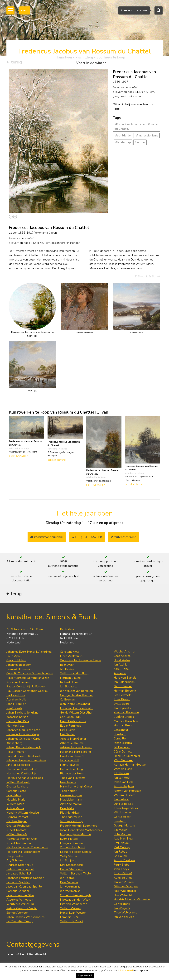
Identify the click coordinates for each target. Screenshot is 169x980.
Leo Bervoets (123, 696)
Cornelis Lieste (16, 792)
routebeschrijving (124, 537)
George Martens (125, 826)
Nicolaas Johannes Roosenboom (27, 848)
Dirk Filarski (68, 731)
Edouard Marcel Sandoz (76, 852)
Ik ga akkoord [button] (85, 975)
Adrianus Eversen (18, 683)
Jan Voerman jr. (70, 887)
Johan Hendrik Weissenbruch (25, 918)
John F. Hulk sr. (16, 705)
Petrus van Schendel (20, 870)
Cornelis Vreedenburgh (75, 896)
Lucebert (120, 822)
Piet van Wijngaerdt (73, 905)
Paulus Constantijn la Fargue (26, 687)
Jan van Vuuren (124, 883)
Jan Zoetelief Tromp (20, 922)
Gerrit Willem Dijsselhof (76, 713)
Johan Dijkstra (123, 743)
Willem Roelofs (17, 835)
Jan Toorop (67, 879)
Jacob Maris (14, 796)
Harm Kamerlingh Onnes (76, 787)
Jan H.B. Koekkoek (18, 765)
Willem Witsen (70, 909)
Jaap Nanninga (123, 839)
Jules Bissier (122, 700)
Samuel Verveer (17, 913)
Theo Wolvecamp (126, 913)
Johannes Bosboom (19, 665)
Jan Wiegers (122, 909)
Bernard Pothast (17, 818)
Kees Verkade (69, 883)
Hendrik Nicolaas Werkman (132, 900)
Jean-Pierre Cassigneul (75, 705)
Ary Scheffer (15, 861)
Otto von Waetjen (126, 887)
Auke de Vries (123, 878)
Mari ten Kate (15, 726)
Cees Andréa (122, 657)
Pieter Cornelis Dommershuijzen (28, 678)
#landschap (123, 142)
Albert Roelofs (16, 831)
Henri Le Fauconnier (127, 757)
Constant (120, 735)
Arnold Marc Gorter (73, 739)
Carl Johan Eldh (70, 718)
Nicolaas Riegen (17, 822)
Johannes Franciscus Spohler (25, 879)
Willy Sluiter (69, 857)
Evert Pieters (69, 839)
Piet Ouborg (122, 848)
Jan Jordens (121, 800)
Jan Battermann (124, 683)
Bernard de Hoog (72, 770)
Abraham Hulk (16, 700)
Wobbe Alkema (124, 652)
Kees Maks (67, 809)
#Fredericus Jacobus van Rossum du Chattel (136, 127)
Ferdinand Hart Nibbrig (76, 752)
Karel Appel (122, 670)
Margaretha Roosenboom (23, 852)
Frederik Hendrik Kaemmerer (79, 826)
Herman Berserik (125, 691)
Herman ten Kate (18, 722)
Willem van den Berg (74, 674)
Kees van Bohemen (126, 713)
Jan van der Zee (124, 917)
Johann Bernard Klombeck (24, 748)
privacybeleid (125, 970)
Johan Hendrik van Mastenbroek (81, 831)
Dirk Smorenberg (71, 865)
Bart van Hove (16, 696)
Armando (120, 674)
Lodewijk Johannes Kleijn (23, 735)
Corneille (120, 739)
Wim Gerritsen (124, 761)
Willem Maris (15, 805)
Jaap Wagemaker (125, 891)
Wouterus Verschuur (20, 905)
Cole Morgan (122, 835)
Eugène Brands (124, 717)
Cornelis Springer (18, 892)
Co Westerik (122, 904)
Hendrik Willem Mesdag (23, 813)
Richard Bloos (69, 683)
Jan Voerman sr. (70, 892)
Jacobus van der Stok (20, 896)
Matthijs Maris (16, 800)
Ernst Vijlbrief (123, 874)
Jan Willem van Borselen (76, 691)
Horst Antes (122, 661)
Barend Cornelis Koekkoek (24, 757)
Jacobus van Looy (71, 822)
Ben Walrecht (123, 896)
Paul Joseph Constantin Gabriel (27, 691)
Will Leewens (123, 813)
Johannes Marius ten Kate (23, 731)
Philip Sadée (15, 857)
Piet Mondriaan (70, 813)
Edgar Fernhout (71, 726)
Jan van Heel (122, 778)
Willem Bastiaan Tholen (76, 874)
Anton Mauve (15, 809)
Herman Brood (123, 726)
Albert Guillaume (72, 744)
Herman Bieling (70, 678)
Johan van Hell (70, 761)
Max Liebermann (71, 800)
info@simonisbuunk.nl (47, 537)
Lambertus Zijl (70, 918)
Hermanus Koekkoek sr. (22, 770)
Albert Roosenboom (20, 844)
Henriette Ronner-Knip (22, 839)
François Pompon (71, 844)
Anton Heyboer (124, 787)
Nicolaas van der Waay (75, 900)
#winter (140, 142)
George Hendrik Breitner (77, 696)
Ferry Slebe (122, 865)
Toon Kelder (68, 792)
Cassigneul (121, 730)
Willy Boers (122, 704)
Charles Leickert (17, 787)
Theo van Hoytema (73, 778)
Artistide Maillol (71, 805)
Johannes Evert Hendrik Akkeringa (29, 652)
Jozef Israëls (14, 709)
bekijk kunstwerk (18, 456)
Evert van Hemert (72, 757)
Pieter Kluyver (16, 752)
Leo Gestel (67, 735)
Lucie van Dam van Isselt (76, 709)
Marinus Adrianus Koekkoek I (25, 778)
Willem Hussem (125, 796)
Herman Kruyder (71, 796)
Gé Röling (120, 857)
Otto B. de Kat (123, 804)
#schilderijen (124, 136)
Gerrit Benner (123, 687)
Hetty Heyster (70, 765)
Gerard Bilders (16, 661)
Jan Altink (120, 665)
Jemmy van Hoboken (127, 791)
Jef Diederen (122, 748)
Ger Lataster (122, 817)
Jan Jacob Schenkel (19, 874)
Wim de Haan (123, 770)
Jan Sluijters (68, 861)
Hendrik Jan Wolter (73, 913)
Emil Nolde (121, 844)
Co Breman (67, 700)
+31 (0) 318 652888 (87, 537)
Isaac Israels (68, 783)
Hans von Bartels (125, 678)
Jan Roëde (120, 852)
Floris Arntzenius (71, 657)
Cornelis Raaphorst (73, 848)
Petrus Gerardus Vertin (22, 909)
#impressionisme (147, 136)
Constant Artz (69, 652)
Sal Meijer (120, 830)
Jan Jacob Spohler (18, 883)
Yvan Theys (121, 870)
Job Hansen (121, 774)
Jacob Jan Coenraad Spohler (25, 887)
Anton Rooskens (124, 861)
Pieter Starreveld (72, 870)
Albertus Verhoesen (20, 900)
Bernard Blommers (19, 670)
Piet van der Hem (72, 774)
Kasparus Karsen (17, 718)
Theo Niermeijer (71, 818)
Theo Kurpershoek (126, 809)
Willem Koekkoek (18, 783)
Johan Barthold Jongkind (22, 713)
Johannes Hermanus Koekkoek (26, 761)
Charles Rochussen (19, 826)
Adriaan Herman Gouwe (130, 765)
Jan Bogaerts (69, 687)
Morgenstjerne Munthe (75, 835)
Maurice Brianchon (126, 722)
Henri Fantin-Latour (73, 722)
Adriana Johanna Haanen (76, 748)
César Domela (123, 752)
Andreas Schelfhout (20, 865)
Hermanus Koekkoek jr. (22, 774)
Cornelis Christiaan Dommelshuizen (30, 674)
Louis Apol (14, 657)
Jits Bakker (67, 670)
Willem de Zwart (72, 922)
